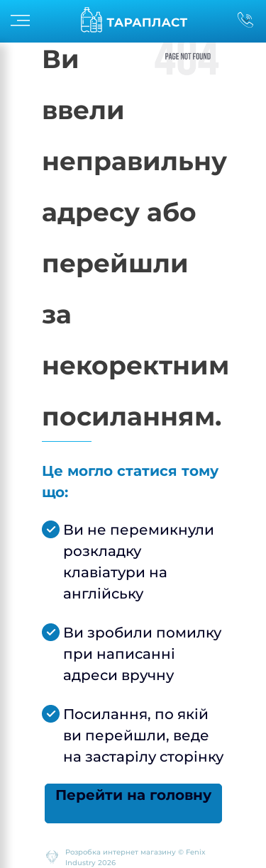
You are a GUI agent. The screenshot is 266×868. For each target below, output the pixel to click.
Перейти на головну (133, 795)
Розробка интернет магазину (121, 852)
